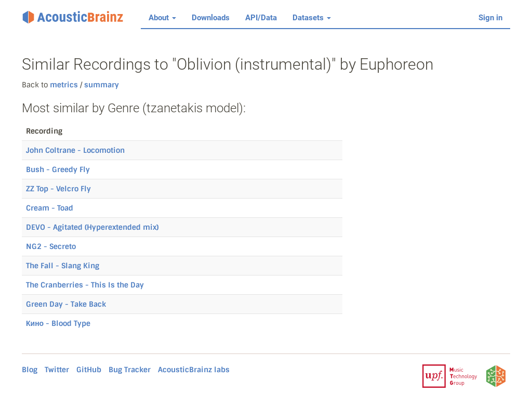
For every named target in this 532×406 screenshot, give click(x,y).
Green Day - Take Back (66, 304)
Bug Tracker (130, 370)
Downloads (211, 18)
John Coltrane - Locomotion (75, 150)
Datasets (312, 18)
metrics (64, 85)
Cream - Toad (50, 208)
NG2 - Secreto (51, 246)
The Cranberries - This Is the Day (85, 285)
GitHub (89, 370)
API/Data (261, 18)
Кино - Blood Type (58, 323)
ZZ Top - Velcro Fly (58, 189)
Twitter (57, 370)
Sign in (490, 18)
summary (101, 85)
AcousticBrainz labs (194, 370)
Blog (30, 370)
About (162, 18)
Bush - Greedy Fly (58, 169)
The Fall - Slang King (63, 266)
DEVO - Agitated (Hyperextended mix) (92, 227)
